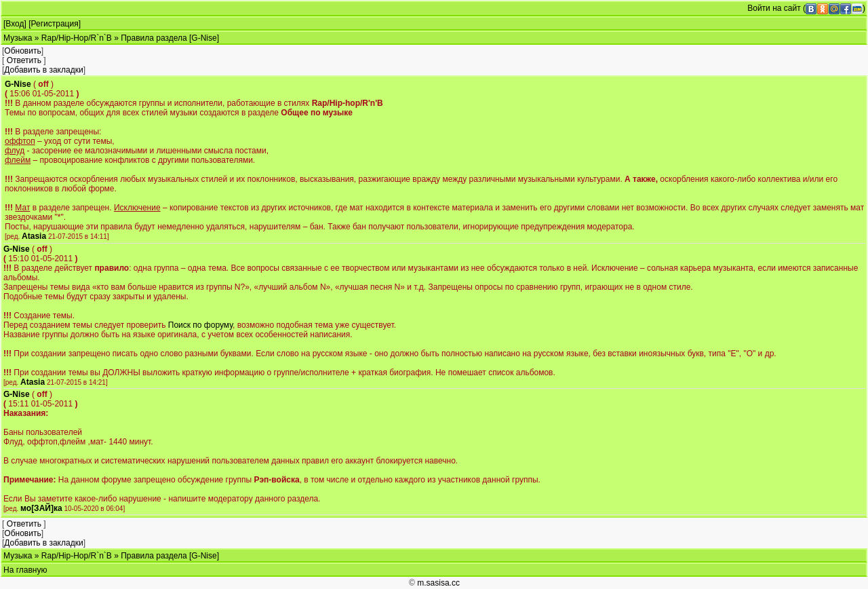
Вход (15, 24)
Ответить (24, 60)
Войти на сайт (774, 8)
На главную (25, 570)
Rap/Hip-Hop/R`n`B (77, 38)
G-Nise (18, 84)
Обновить (22, 51)
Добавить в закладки (43, 70)
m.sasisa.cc (438, 583)
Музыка (18, 38)
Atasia (34, 236)
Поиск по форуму (200, 325)
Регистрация (55, 24)
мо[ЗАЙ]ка (41, 508)
